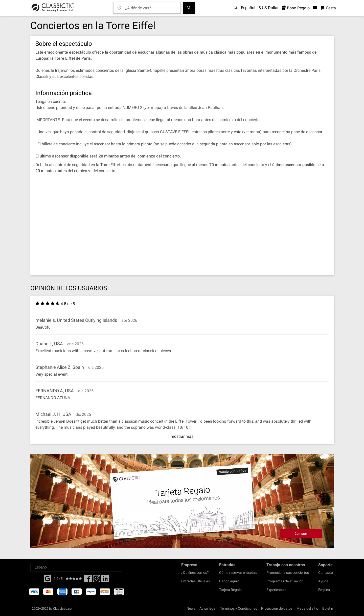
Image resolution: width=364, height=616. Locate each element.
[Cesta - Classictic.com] (328, 8)
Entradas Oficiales (196, 581)
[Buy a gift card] (182, 501)
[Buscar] (189, 8)
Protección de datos (277, 608)
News (191, 608)
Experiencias (276, 590)
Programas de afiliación (285, 581)
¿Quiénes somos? (195, 573)
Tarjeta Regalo (230, 590)
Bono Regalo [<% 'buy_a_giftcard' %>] (296, 8)
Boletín (328, 608)
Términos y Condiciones (239, 608)
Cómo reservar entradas (238, 573)
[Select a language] (76, 567)
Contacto (326, 573)
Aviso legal (208, 608)
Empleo (324, 590)
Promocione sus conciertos (288, 573)
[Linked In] (105, 580)
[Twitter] (97, 580)
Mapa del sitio (307, 608)
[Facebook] (48, 578)
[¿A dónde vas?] (151, 6)
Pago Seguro (229, 581)
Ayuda (323, 581)
